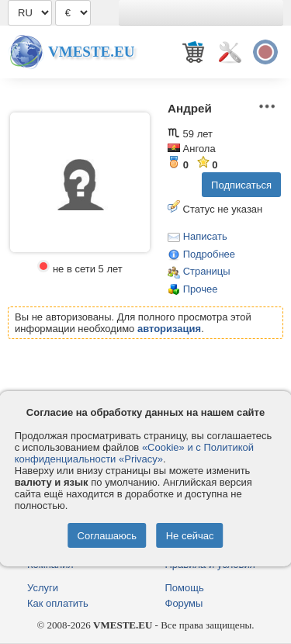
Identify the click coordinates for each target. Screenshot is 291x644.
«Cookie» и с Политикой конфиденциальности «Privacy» (134, 453)
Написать (205, 236)
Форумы (184, 603)
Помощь (185, 588)
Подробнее (209, 254)
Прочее (201, 289)
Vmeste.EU (91, 52)
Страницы (207, 271)
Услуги (43, 588)
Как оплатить (58, 603)
